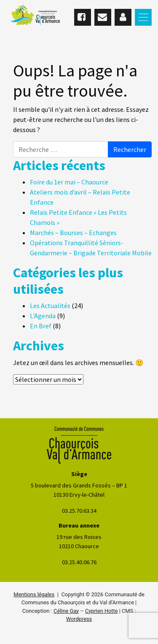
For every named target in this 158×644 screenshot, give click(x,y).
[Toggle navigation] (143, 17)
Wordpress (79, 619)
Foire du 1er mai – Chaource (69, 182)
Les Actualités (50, 306)
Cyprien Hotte (102, 611)
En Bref (41, 326)
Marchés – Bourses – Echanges (73, 233)
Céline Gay (66, 611)
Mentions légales (34, 594)
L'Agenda (43, 316)
